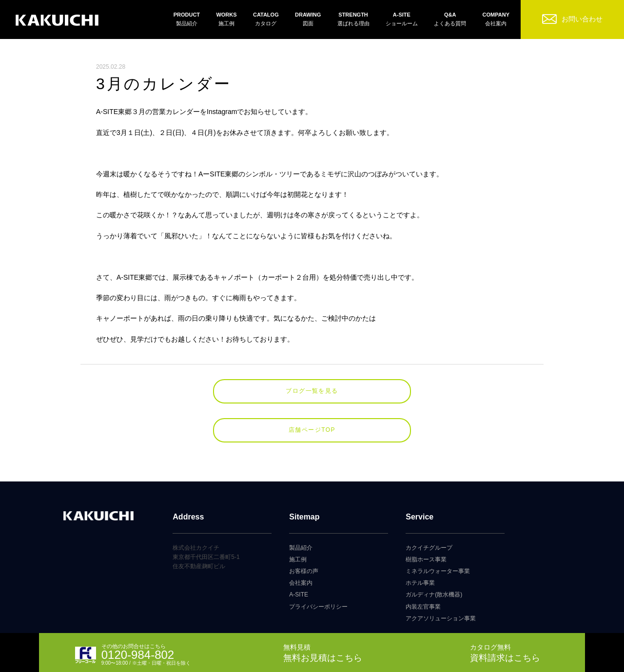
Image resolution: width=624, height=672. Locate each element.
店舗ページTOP (312, 430)
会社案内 (301, 583)
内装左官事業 (423, 607)
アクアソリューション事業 (441, 618)
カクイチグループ (429, 548)
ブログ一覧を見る (312, 391)
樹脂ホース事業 (426, 559)
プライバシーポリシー (318, 607)
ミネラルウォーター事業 (438, 571)
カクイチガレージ (57, 21)
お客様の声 (304, 571)
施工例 (298, 559)
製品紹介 (301, 548)
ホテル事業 (420, 583)
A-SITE (299, 595)
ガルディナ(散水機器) (434, 595)
